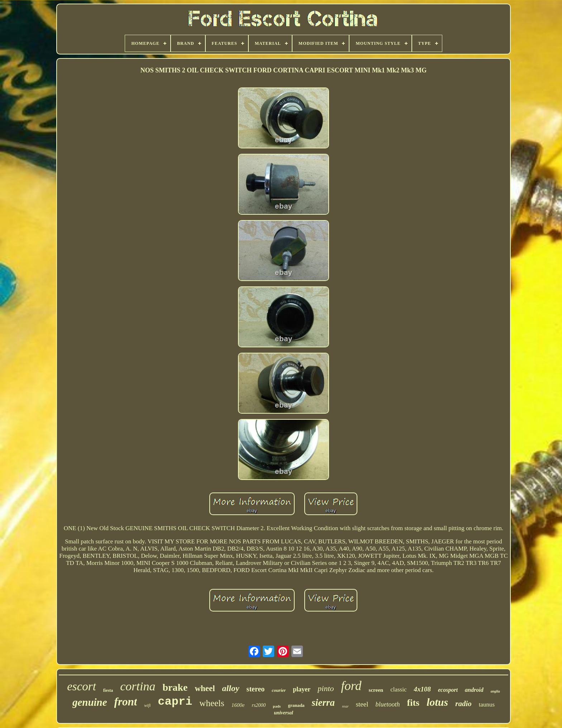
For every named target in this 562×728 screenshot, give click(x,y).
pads (277, 706)
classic (398, 689)
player (302, 689)
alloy (231, 688)
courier (279, 690)
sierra (323, 703)
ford (351, 686)
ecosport (448, 690)
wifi (147, 705)
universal (284, 713)
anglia (495, 691)
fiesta (108, 690)
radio (463, 704)
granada (296, 705)
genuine (90, 702)
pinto (326, 688)
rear (345, 706)
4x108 (422, 689)
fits (413, 703)
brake (175, 687)
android (474, 690)
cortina (138, 686)
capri (175, 702)
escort (82, 686)
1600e (238, 705)
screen (376, 690)
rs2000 (259, 705)
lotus (437, 702)
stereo (256, 689)
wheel (205, 688)
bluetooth (388, 704)
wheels (212, 703)
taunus (487, 705)
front (126, 702)
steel (362, 704)
